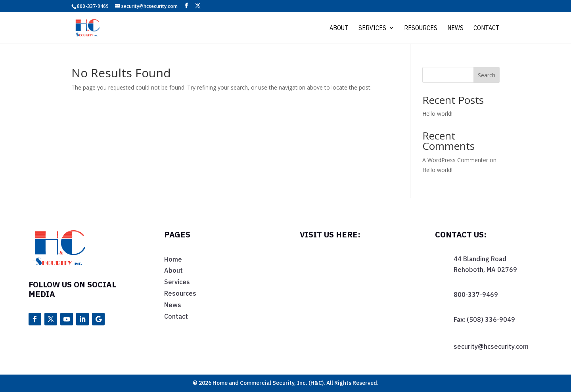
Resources (421, 28)
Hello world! (437, 114)
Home (173, 259)
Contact (487, 28)
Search (487, 75)
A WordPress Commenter (455, 160)
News (455, 28)
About (339, 28)
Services (372, 28)
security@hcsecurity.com (491, 346)
